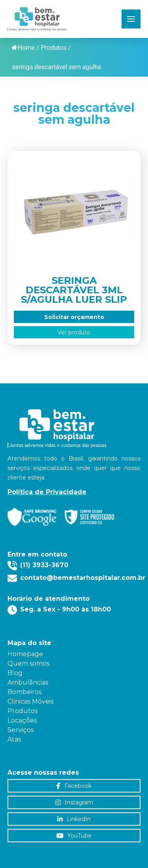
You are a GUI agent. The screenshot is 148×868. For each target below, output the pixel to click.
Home (23, 48)
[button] (131, 19)
